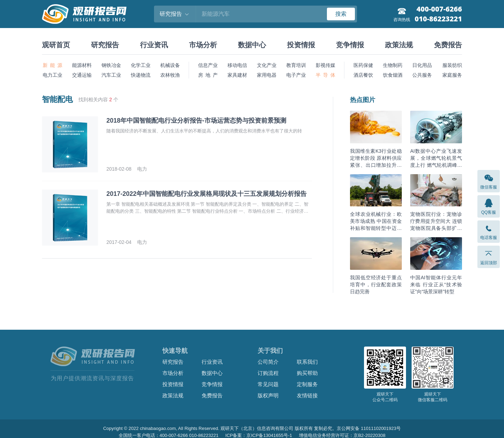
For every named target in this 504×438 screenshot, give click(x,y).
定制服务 (307, 384)
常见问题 (268, 384)
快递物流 (141, 75)
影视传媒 (325, 65)
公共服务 (422, 75)
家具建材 (237, 75)
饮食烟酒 (393, 75)
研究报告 (105, 45)
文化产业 (267, 65)
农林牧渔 (170, 75)
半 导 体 (325, 75)
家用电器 (267, 75)
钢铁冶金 (111, 65)
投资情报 (301, 45)
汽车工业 (111, 75)
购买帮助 (307, 373)
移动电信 (237, 65)
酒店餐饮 (363, 75)
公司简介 (268, 362)
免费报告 (448, 45)
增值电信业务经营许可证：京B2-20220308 (342, 435)
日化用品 (422, 65)
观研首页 (56, 45)
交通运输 (82, 75)
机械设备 (170, 65)
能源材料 (82, 65)
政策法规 (399, 45)
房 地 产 (208, 75)
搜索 (341, 14)
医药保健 (363, 65)
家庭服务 (452, 75)
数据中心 (252, 45)
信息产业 (208, 65)
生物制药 (393, 65)
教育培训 (296, 65)
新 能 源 (52, 65)
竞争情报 (350, 45)
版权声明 (268, 395)
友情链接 (307, 395)
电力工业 (52, 75)
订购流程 (268, 373)
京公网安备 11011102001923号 (369, 428)
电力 (142, 169)
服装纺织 (452, 65)
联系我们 (307, 362)
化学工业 (141, 65)
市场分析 (203, 45)
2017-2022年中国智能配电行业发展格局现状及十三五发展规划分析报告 (206, 194)
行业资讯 (154, 45)
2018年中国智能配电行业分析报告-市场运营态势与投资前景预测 (196, 121)
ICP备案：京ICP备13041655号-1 (259, 435)
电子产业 (296, 75)
